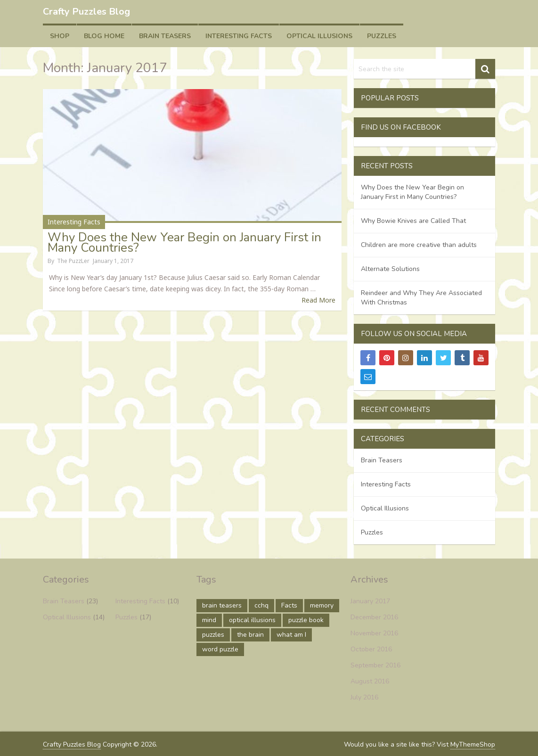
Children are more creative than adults (419, 245)
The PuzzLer (73, 261)
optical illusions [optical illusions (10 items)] (252, 620)
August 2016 (370, 681)
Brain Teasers (165, 36)
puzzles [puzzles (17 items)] (213, 635)
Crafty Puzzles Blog (86, 12)
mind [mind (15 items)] (209, 620)
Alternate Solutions (390, 269)
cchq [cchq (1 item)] (261, 605)
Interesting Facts (239, 36)
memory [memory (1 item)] (322, 605)
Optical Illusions (319, 36)
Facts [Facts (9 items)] (289, 605)
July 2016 (364, 697)
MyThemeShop (473, 744)
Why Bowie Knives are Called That (413, 221)
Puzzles (382, 36)
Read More (318, 300)
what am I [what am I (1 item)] (291, 635)
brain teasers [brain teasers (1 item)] (222, 605)
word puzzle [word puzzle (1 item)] (220, 649)
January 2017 (370, 601)
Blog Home (104, 36)
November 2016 (374, 633)
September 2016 (375, 665)
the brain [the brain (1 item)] (250, 635)
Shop (60, 36)
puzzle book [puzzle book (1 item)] (306, 620)
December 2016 (374, 617)
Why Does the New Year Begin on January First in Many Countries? (184, 242)
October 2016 (371, 649)
